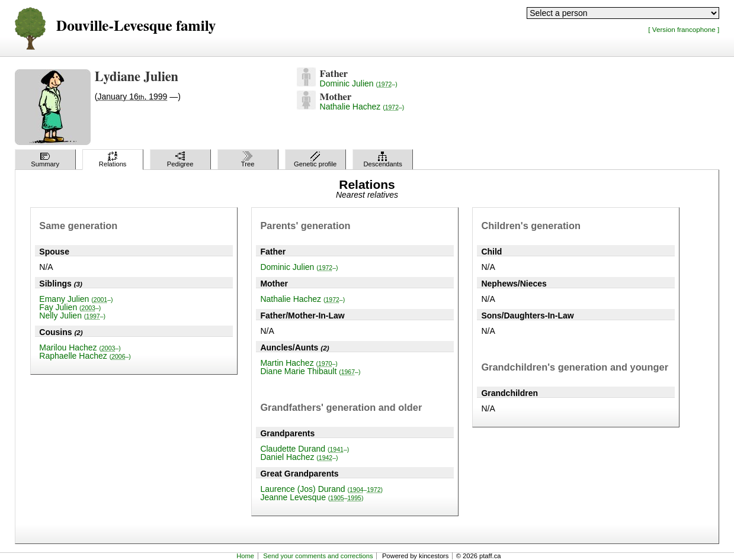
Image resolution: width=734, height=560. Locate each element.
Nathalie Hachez (362, 107)
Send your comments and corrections (318, 556)
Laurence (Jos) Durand (321, 489)
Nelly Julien (72, 316)
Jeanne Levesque (312, 497)
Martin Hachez (299, 363)
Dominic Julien (359, 83)
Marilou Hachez (80, 347)
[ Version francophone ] (684, 29)
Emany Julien (76, 299)
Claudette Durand (305, 449)
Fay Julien (70, 307)
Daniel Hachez (299, 457)
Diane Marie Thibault (310, 371)
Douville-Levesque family (136, 26)
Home (245, 556)
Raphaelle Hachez (85, 356)
